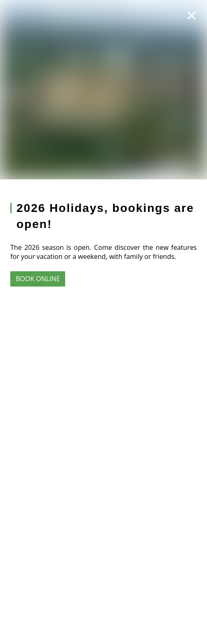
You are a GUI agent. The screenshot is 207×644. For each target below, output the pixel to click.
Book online (38, 279)
